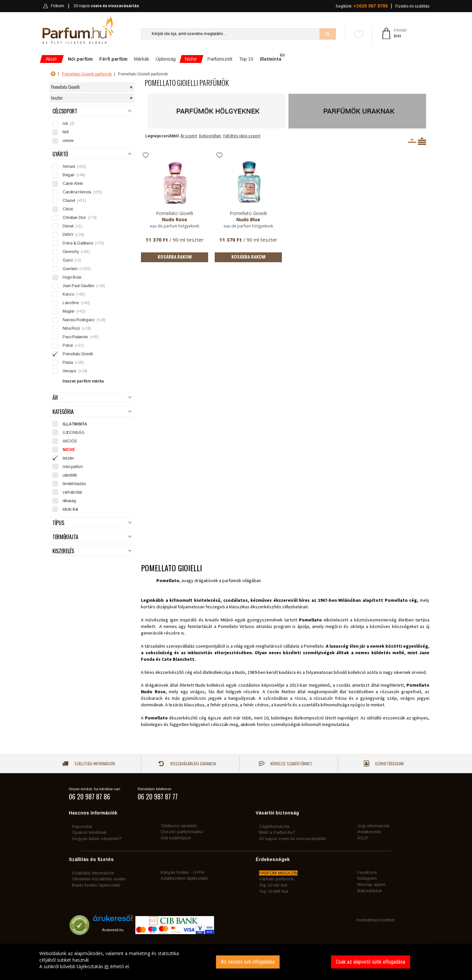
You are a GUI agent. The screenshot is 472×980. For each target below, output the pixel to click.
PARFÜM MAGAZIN (278, 873)
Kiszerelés (92, 551)
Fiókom (54, 6)
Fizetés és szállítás (412, 6)
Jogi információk (374, 826)
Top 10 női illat (273, 885)
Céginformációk (274, 826)
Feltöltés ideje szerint (242, 136)
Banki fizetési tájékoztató (96, 885)
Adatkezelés (369, 832)
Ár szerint (189, 136)
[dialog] (236, 962)
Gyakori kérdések (89, 832)
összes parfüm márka (83, 381)
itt (107, 966)
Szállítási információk (89, 764)
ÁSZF (363, 838)
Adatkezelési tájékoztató (184, 878)
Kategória (92, 412)
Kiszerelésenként (412, 141)
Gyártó (92, 154)
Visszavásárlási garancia (187, 764)
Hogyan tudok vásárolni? (97, 839)
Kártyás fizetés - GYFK (183, 872)
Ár (92, 398)
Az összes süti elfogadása (248, 962)
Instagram (367, 878)
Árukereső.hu (113, 930)
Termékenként (422, 141)
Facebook (367, 872)
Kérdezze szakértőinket (285, 764)
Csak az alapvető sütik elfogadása (371, 962)
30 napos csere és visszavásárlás (293, 839)
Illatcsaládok (370, 891)
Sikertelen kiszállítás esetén (99, 879)
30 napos (106, 6)
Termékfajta (92, 537)
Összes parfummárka (182, 832)
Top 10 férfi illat (274, 891)
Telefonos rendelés (179, 826)
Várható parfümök (276, 879)
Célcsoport (92, 111)
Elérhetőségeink (384, 764)
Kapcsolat (82, 826)
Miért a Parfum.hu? (277, 832)
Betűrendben (210, 136)
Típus (92, 523)
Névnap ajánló (372, 884)
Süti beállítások (176, 838)
